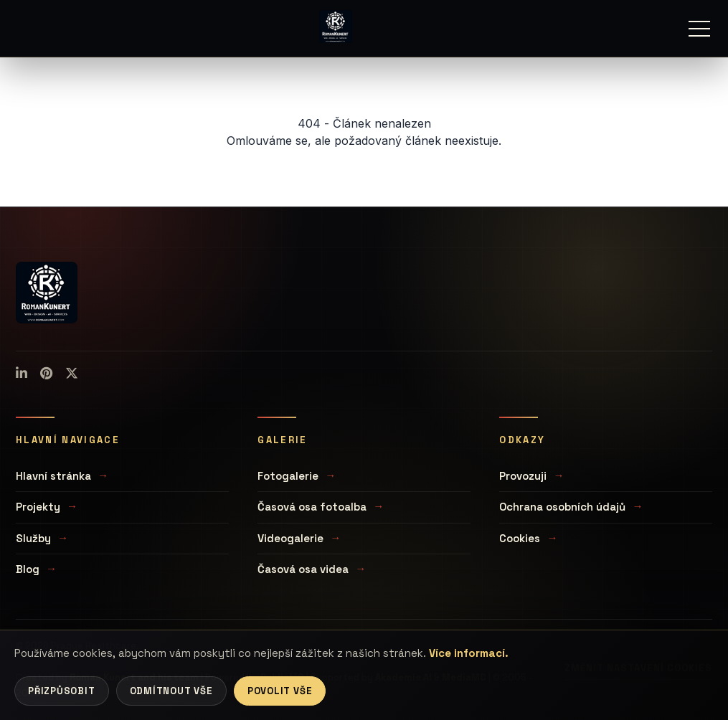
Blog (28, 569)
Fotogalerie (288, 476)
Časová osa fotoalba (312, 507)
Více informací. (469, 653)
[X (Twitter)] (72, 374)
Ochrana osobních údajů (562, 507)
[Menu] (699, 29)
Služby (33, 538)
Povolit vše (280, 691)
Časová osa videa (303, 569)
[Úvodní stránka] (336, 27)
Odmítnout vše (171, 691)
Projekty (38, 507)
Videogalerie (290, 538)
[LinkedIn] (22, 374)
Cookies (520, 538)
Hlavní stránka (53, 476)
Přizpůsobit (62, 691)
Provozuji (523, 476)
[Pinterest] (46, 374)
